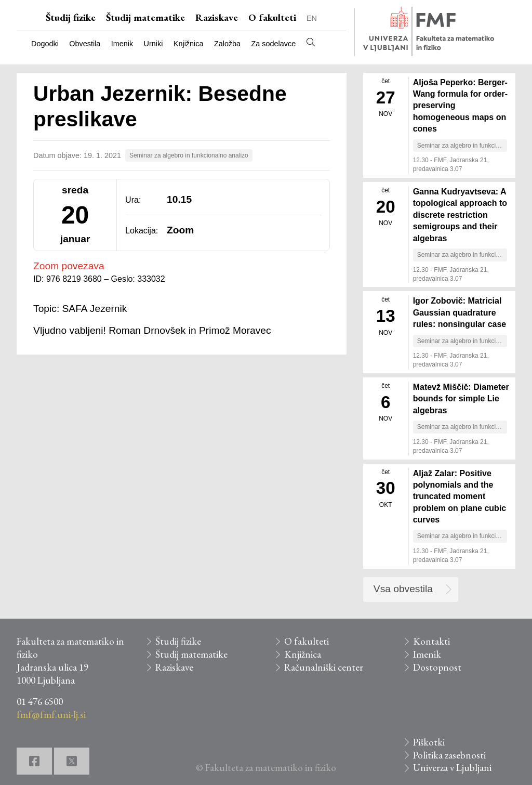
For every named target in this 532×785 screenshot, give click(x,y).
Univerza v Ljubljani (452, 768)
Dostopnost (437, 667)
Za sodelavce (274, 44)
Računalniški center (324, 667)
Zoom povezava (69, 266)
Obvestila (85, 44)
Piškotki (429, 742)
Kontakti (431, 641)
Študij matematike (145, 17)
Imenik (122, 44)
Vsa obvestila (403, 589)
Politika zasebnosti (449, 755)
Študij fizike (71, 17)
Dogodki (45, 44)
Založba (227, 44)
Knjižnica (189, 44)
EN (312, 18)
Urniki (154, 44)
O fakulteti (272, 17)
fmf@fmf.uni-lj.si (51, 715)
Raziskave (217, 17)
